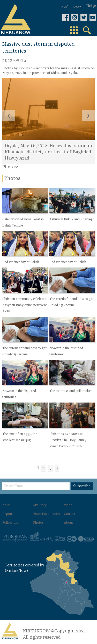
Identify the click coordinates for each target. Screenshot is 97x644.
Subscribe (82, 486)
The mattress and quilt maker (71, 391)
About (68, 523)
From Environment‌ (47, 514)
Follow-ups (11, 523)
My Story (40, 505)
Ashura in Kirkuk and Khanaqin (72, 220)
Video (68, 505)
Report (7, 514)
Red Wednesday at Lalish (21, 263)
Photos (38, 523)
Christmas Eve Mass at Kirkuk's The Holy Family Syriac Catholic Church (68, 440)
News (6, 505)
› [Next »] (57, 468)
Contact (70, 514)
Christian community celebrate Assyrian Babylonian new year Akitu (25, 305)
